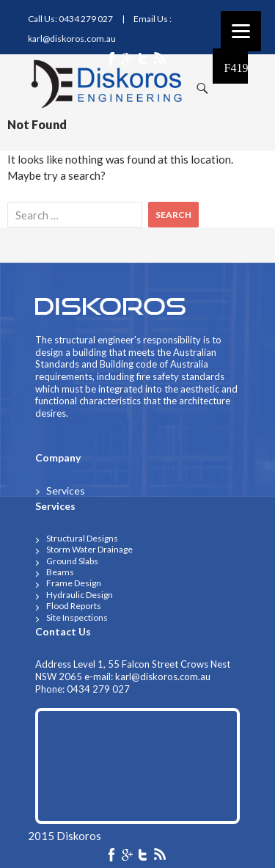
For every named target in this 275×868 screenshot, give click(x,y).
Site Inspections (77, 617)
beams (60, 572)
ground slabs (72, 561)
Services (66, 490)
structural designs (82, 538)
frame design (74, 583)
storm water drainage (89, 549)
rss (160, 856)
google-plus (128, 856)
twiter (144, 856)
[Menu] (241, 31)
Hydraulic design (80, 595)
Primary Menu (230, 66)
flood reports (74, 606)
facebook (115, 856)
